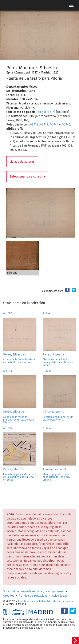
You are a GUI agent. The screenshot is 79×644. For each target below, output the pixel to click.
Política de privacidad (33, 596)
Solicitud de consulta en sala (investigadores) (34, 591)
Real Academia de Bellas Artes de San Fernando (46, 601)
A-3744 (54, 125)
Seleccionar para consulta (27, 177)
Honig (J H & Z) (45, 112)
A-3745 (66, 125)
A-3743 (44, 125)
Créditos (9, 596)
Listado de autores (22, 162)
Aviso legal (59, 596)
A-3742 (34, 125)
